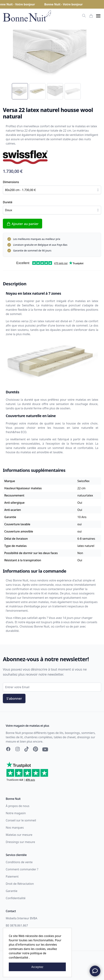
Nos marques (15, 828)
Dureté (8, 202)
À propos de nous (18, 806)
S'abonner (14, 698)
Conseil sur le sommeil (21, 820)
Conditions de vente (19, 862)
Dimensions (11, 182)
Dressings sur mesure (20, 842)
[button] (98, 16)
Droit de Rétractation (20, 884)
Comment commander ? (22, 869)
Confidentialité (16, 898)
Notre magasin (16, 813)
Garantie (12, 891)
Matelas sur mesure (19, 835)
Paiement (12, 876)
